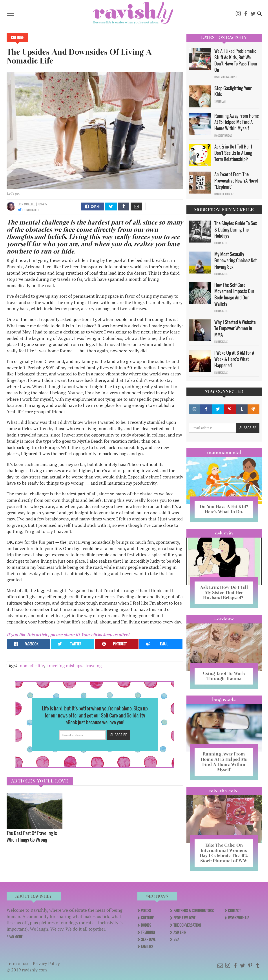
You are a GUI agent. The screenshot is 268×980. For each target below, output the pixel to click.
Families (147, 945)
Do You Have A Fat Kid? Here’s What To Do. (224, 509)
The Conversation (187, 923)
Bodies (146, 923)
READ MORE (15, 935)
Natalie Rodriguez (224, 194)
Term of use (18, 962)
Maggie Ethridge (223, 136)
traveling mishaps (65, 666)
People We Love (184, 916)
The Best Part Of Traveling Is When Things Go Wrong (32, 836)
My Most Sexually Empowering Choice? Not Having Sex (236, 260)
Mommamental (224, 452)
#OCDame (224, 618)
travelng (94, 666)
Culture (17, 38)
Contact (234, 909)
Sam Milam (220, 101)
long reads (224, 699)
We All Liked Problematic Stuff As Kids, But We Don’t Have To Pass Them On (236, 60)
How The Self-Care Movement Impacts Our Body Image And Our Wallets (234, 294)
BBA (176, 938)
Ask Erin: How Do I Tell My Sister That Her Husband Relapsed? (224, 592)
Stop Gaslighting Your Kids (233, 91)
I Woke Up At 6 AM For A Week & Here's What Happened (234, 359)
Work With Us (239, 916)
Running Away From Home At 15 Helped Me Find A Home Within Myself (237, 122)
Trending (148, 931)
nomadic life (32, 666)
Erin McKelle (26, 204)
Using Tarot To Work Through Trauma (224, 675)
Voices (146, 909)
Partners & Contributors (194, 909)
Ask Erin (224, 533)
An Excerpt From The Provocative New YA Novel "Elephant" (236, 180)
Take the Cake (224, 790)
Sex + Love (148, 938)
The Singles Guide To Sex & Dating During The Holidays (236, 229)
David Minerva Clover (226, 77)
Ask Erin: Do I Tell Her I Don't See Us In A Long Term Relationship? (233, 153)
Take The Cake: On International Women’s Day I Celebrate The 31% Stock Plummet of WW (224, 851)
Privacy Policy (46, 962)
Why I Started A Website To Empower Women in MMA (235, 328)
